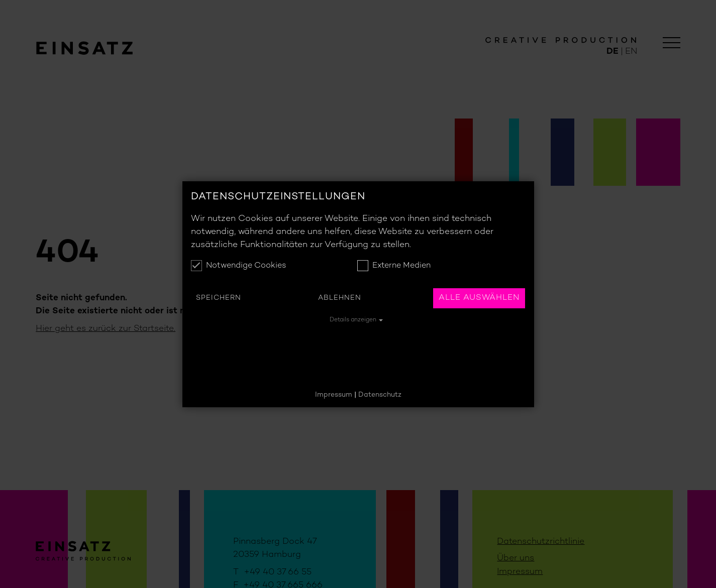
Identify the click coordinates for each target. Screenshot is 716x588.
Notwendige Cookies (239, 266)
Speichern (219, 298)
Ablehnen (340, 298)
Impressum (334, 395)
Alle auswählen (479, 298)
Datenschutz (380, 395)
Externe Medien (394, 266)
